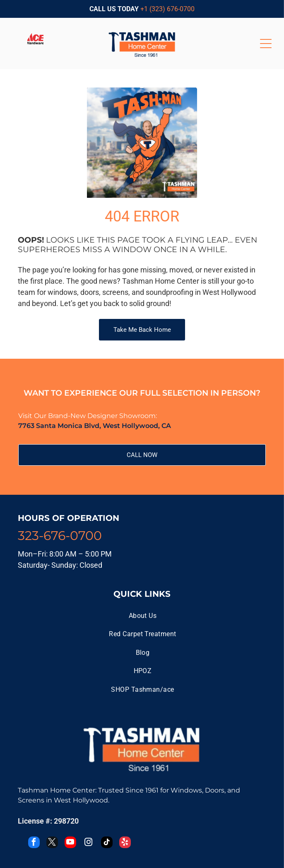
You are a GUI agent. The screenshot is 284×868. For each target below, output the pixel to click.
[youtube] (70, 843)
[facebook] (34, 843)
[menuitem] (142, 616)
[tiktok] (107, 843)
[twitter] (52, 843)
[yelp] (125, 843)
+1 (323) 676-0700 (167, 9)
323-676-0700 (60, 536)
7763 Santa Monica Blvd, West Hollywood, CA (95, 426)
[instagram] (89, 843)
